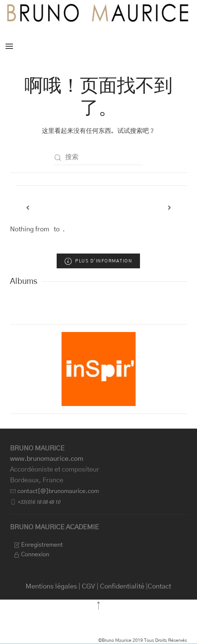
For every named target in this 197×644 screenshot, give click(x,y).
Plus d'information (98, 261)
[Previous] (28, 208)
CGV (89, 587)
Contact (159, 587)
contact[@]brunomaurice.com (58, 491)
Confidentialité (122, 587)
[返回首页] (98, 13)
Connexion (31, 554)
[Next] (170, 208)
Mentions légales (51, 587)
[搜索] (98, 158)
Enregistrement (38, 545)
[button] (9, 46)
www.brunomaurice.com (47, 459)
